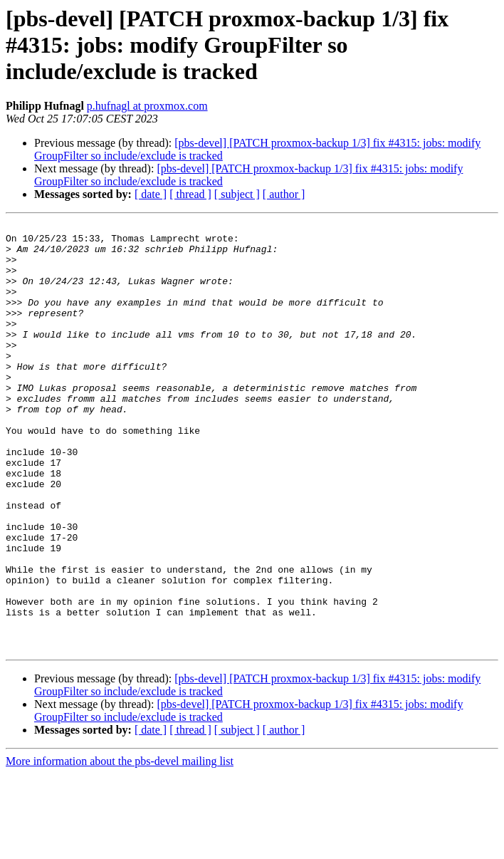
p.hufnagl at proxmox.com (147, 106)
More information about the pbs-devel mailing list (120, 847)
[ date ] (151, 194)
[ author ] (284, 194)
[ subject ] (237, 194)
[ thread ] (190, 194)
